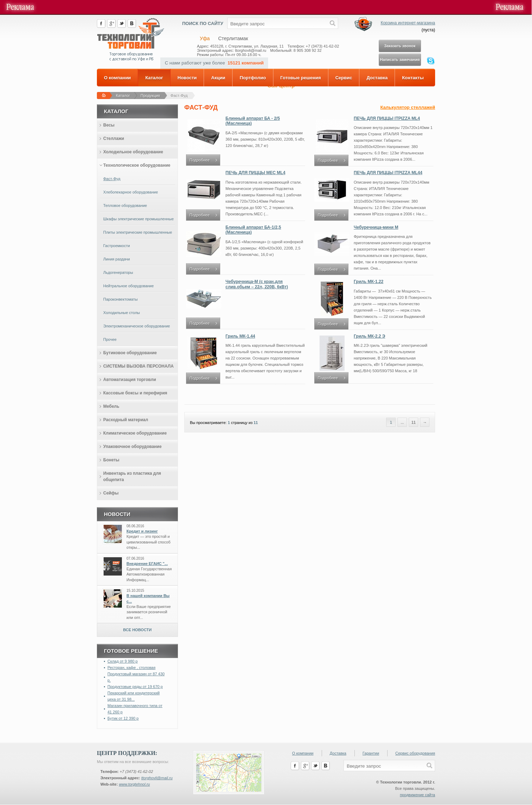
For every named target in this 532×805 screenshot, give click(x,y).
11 (256, 423)
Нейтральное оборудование (128, 286)
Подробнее (200, 160)
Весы (109, 125)
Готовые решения (301, 78)
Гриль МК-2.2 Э (369, 336)
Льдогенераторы (118, 272)
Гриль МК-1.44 (240, 336)
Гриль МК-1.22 (369, 282)
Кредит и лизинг (142, 531)
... (402, 422)
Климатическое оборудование (135, 433)
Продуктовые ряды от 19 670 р (135, 687)
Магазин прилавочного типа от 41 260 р (135, 709)
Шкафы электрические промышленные (138, 219)
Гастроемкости (117, 246)
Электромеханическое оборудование (137, 326)
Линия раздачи (117, 259)
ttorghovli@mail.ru (157, 778)
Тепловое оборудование (125, 205)
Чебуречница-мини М (376, 227)
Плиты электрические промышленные (138, 232)
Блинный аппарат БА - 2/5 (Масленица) (253, 121)
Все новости (138, 630)
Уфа (205, 38)
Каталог (154, 78)
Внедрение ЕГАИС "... (147, 564)
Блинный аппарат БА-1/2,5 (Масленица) (253, 230)
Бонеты (111, 460)
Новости (187, 78)
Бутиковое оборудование (130, 353)
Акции (218, 78)
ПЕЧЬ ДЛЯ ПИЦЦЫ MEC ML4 (255, 173)
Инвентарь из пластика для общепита (132, 477)
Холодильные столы (122, 313)
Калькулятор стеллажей (408, 107)
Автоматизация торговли (130, 380)
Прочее (110, 339)
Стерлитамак (233, 38)
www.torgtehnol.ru (134, 784)
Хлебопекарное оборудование (131, 192)
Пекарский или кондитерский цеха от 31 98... (134, 696)
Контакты (413, 78)
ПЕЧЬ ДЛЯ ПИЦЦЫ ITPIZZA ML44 (388, 173)
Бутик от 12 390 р (123, 718)
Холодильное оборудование (133, 152)
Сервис (344, 78)
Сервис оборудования (415, 753)
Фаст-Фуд (179, 96)
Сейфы (111, 493)
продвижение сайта (417, 795)
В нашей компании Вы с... (148, 598)
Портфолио (253, 78)
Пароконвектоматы (120, 299)
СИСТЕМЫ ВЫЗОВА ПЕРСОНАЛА (138, 366)
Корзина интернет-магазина (408, 23)
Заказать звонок (400, 46)
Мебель (111, 406)
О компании (117, 78)
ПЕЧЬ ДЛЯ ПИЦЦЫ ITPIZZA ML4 (387, 118)
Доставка (377, 78)
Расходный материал (126, 420)
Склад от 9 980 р (123, 661)
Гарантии (371, 753)
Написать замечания (400, 60)
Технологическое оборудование (137, 165)
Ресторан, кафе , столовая (131, 668)
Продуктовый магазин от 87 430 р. (136, 677)
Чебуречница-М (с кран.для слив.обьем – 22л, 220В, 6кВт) (257, 284)
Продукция (150, 96)
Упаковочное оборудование (132, 447)
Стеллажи (114, 139)
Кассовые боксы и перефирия (135, 393)
